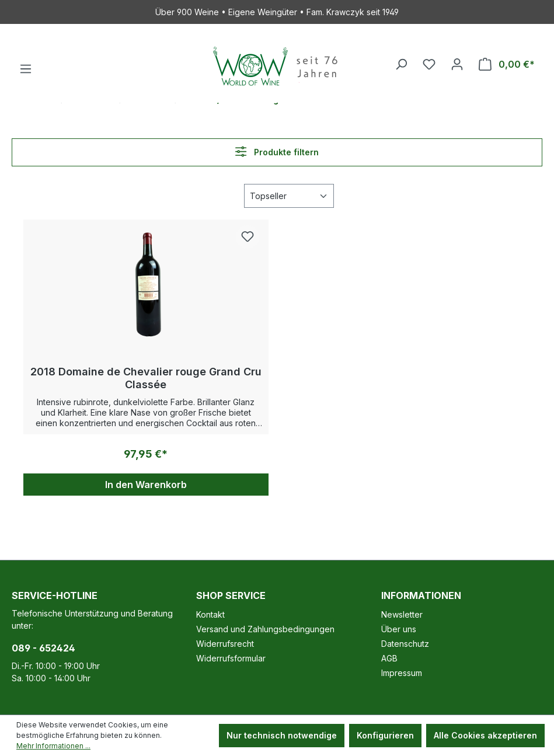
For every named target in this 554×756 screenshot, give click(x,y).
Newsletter (402, 614)
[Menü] (26, 69)
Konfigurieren (385, 735)
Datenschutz (405, 644)
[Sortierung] (289, 196)
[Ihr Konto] (457, 64)
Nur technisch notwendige (282, 735)
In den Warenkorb (146, 485)
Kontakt (210, 614)
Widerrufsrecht (225, 644)
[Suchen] (401, 64)
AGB (389, 658)
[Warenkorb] (507, 64)
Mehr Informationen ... (53, 746)
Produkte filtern (277, 151)
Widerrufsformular (231, 658)
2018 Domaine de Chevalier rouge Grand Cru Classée (146, 378)
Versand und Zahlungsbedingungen (265, 629)
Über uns (399, 629)
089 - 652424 (43, 648)
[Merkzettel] (429, 64)
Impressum (402, 673)
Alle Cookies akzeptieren (485, 735)
